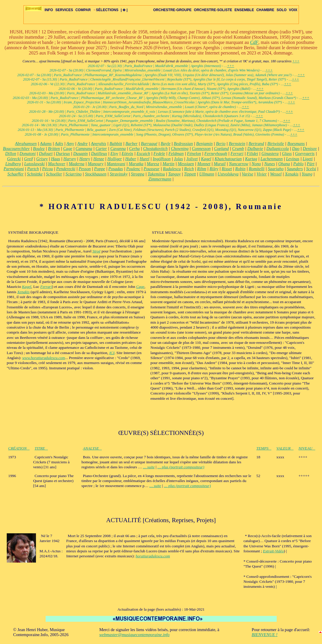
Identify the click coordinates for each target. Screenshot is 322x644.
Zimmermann (160, 179)
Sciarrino (74, 174)
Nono (256, 164)
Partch (33, 169)
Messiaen (186, 164)
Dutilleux (99, 153)
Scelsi (311, 169)
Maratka (136, 164)
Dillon (11, 153)
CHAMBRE (265, 10)
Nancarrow (239, 164)
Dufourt (46, 153)
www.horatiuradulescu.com (44, 358)
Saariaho (276, 169)
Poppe (100, 169)
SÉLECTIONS (106, 10)
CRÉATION (19, 448)
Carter (101, 148)
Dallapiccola (278, 148)
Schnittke (35, 174)
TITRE (41, 448)
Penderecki (66, 169)
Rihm (202, 169)
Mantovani (116, 164)
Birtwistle (276, 144)
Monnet (204, 164)
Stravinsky (119, 174)
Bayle (165, 144)
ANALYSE (93, 448)
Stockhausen (96, 174)
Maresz (153, 164)
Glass (287, 153)
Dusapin (80, 153)
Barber (132, 144)
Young (307, 174)
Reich (189, 169)
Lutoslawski (35, 164)
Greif (28, 159)
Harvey (70, 159)
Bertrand (256, 144)
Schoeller (54, 174)
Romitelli (257, 169)
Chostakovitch (155, 148)
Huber (131, 159)
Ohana (284, 164)
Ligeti (308, 159)
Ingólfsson (162, 159)
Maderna (77, 164)
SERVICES (64, 10)
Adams (46, 144)
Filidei (253, 153)
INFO (49, 10)
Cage (68, 148)
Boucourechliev (16, 148)
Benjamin (204, 144)
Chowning (180, 148)
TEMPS (264, 448)
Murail (220, 164)
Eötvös (128, 153)
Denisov (310, 148)
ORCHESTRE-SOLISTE (213, 10)
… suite (149, 467)
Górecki (14, 159)
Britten (54, 148)
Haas (56, 159)
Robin (240, 169)
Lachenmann (272, 159)
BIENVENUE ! (264, 635)
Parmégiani (14, 169)
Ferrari (237, 153)
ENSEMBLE (244, 10)
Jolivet (192, 159)
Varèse (248, 174)
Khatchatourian (228, 159)
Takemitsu (156, 174)
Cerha (134, 148)
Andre (82, 144)
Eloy (114, 153)
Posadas (116, 169)
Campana (84, 148)
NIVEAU (307, 448)
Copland (222, 148)
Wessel (276, 174)
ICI (112, 353)
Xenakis (292, 174)
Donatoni (28, 153)
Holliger (115, 159)
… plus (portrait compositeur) (181, 467)
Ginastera (270, 153)
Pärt (311, 164)
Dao (296, 148)
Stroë (97, 251)
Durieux (63, 153)
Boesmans (296, 144)
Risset (227, 169)
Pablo (298, 164)
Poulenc (133, 169)
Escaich (143, 153)
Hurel (144, 159)
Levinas (293, 159)
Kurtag (251, 159)
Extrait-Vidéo (273, 551)
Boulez (39, 148)
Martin (169, 164)
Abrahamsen (26, 144)
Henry (85, 159)
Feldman (176, 153)
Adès (59, 144)
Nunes (270, 164)
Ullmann (207, 174)
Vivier (262, 174)
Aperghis (99, 144)
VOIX (293, 10)
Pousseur (152, 169)
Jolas (179, 159)
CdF (254, 42)
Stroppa (138, 174)
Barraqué (149, 144)
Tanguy (174, 174)
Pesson (85, 169)
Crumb (238, 148)
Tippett (190, 174)
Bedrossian (183, 144)
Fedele (159, 153)
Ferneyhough (216, 153)
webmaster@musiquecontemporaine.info (134, 635)
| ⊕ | (124, 10)
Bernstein (237, 144)
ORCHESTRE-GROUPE (172, 10)
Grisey (42, 159)
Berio (221, 144)
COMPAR (83, 10)
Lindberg (13, 164)
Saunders (295, 169)
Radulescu (172, 169)
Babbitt (116, 144)
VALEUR (285, 448)
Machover (57, 164)
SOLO (282, 10)
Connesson (201, 148)
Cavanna (118, 148)
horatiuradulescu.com (153, 556)
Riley (214, 169)
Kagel (206, 159)
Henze (99, 159)
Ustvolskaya (228, 174)
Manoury (96, 164)
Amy (70, 144)
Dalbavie (255, 148)
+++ (296, 61)
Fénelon (194, 153)
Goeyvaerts (305, 153)
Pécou (48, 169)
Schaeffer (15, 174)
